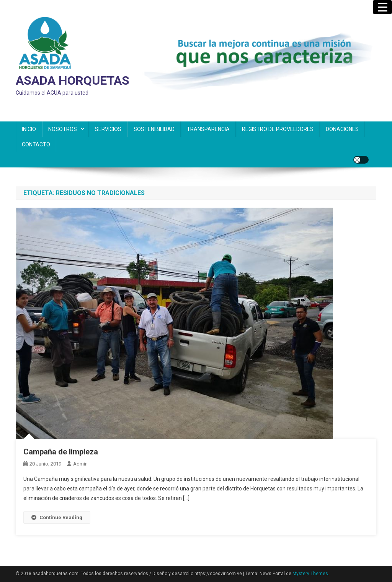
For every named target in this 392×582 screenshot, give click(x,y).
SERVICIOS (108, 129)
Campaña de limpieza (61, 452)
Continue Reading (57, 517)
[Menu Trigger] (382, 7)
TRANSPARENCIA (208, 129)
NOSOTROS (63, 129)
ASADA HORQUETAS (73, 80)
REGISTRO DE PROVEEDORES (278, 129)
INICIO (29, 129)
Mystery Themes (310, 574)
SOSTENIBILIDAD (154, 129)
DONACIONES (342, 129)
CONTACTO (36, 144)
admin (80, 464)
